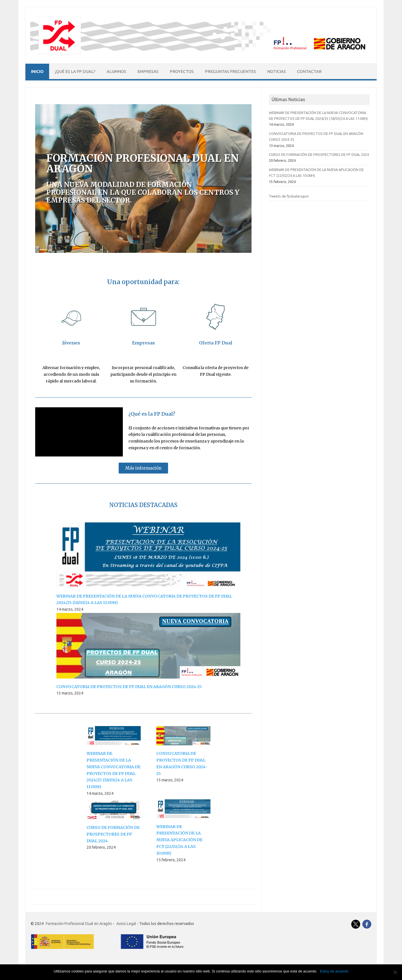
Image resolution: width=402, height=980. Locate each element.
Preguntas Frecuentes (230, 71)
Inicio (37, 71)
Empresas (148, 71)
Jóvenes (71, 343)
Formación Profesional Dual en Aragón (79, 924)
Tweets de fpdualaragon (289, 196)
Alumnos (116, 71)
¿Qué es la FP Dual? (75, 71)
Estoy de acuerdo (334, 971)
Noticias (277, 71)
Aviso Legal (126, 924)
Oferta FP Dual (216, 343)
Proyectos (182, 71)
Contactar (309, 71)
